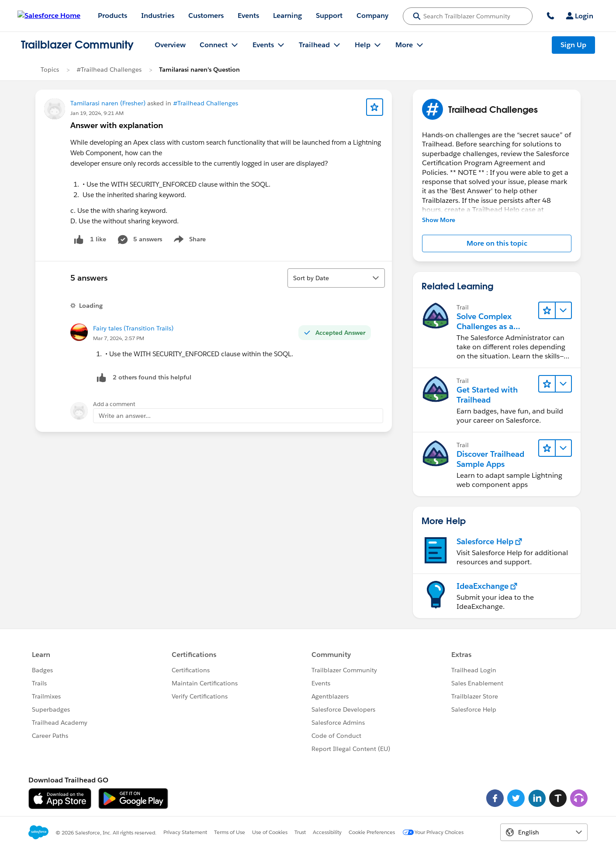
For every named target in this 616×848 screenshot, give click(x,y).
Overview (170, 45)
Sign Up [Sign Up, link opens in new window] (573, 45)
